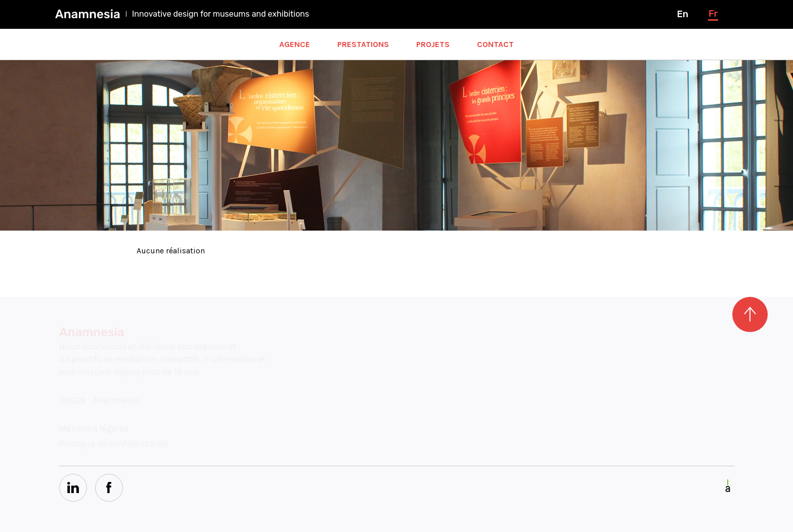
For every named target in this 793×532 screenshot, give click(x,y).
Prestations (363, 44)
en (682, 14)
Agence (295, 44)
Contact (495, 44)
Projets (433, 44)
